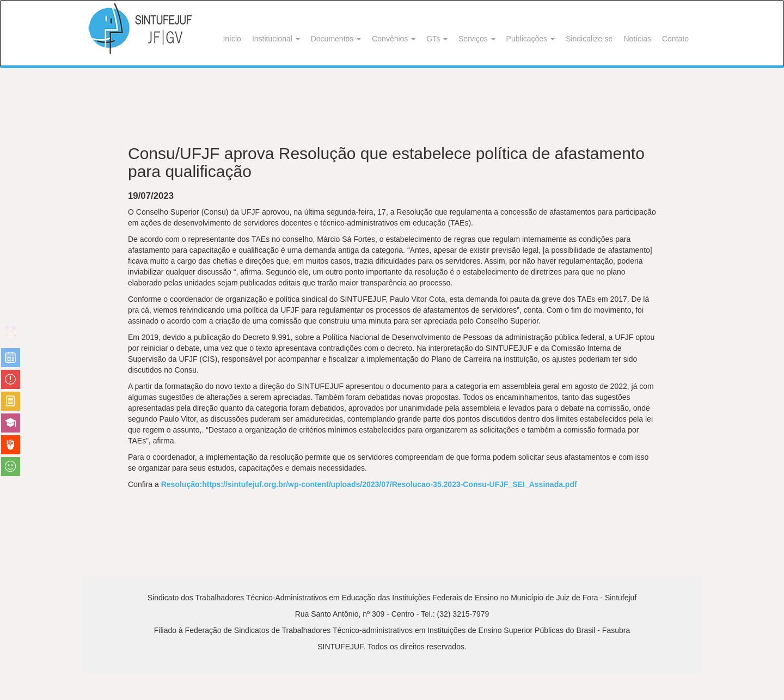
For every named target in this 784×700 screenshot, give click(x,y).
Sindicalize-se (589, 39)
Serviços (477, 39)
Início (232, 39)
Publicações (531, 39)
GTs (437, 39)
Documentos (336, 39)
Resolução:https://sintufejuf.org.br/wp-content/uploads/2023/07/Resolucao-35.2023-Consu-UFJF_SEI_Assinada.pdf (369, 484)
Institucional (276, 39)
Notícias (637, 39)
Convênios (394, 39)
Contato (675, 39)
